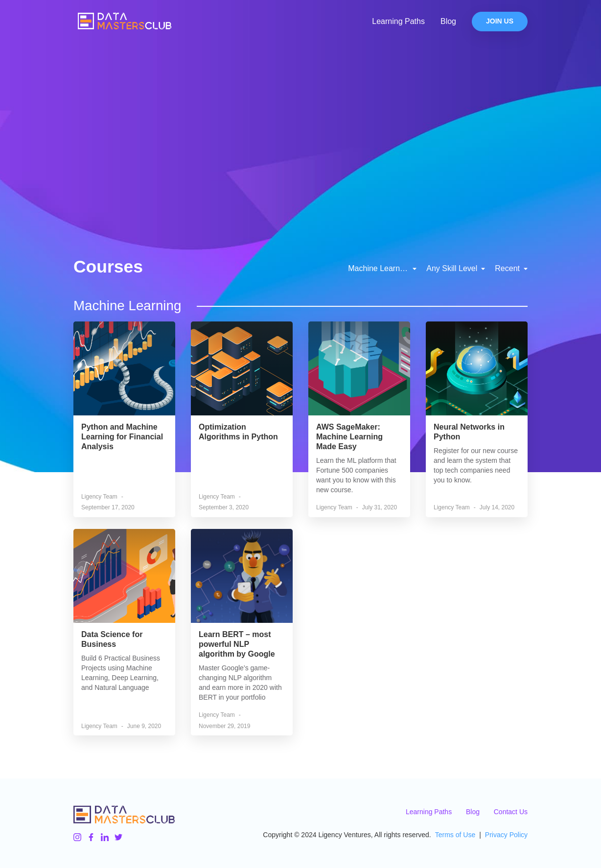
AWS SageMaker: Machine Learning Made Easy (349, 437)
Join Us (500, 22)
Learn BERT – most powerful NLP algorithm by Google (237, 644)
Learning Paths (398, 21)
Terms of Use (455, 835)
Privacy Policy (506, 835)
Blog (448, 21)
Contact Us (511, 812)
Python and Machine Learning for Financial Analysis (122, 437)
